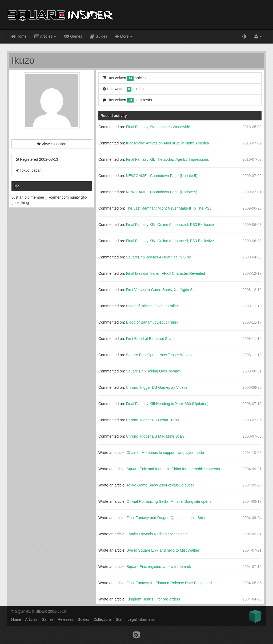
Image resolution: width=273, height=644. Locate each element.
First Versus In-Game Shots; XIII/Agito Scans (163, 290)
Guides (99, 37)
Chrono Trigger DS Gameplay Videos (157, 387)
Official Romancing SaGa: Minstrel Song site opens (169, 501)
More (124, 37)
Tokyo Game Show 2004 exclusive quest (160, 485)
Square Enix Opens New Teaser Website (160, 355)
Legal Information (142, 619)
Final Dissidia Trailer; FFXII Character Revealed (165, 273)
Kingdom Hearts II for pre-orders (153, 599)
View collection (52, 144)
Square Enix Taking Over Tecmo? (153, 371)
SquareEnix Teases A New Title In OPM (158, 257)
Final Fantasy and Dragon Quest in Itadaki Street (167, 518)
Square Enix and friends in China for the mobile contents (173, 469)
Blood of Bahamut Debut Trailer (152, 306)
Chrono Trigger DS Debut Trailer (153, 420)
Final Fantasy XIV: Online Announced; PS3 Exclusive (170, 225)
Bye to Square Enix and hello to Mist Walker (163, 550)
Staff (120, 619)
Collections (102, 619)
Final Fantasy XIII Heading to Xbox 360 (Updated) (167, 404)
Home (19, 37)
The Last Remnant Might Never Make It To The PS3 (169, 208)
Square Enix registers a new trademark (159, 567)
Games (73, 36)
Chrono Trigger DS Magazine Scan (155, 436)
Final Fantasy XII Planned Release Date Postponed (169, 583)
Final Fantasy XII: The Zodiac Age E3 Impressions (167, 159)
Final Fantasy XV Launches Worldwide (158, 127)
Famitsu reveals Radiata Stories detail (158, 534)
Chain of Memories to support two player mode (165, 453)
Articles (45, 37)
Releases (65, 619)
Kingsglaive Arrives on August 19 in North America (167, 143)
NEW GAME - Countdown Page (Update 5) (162, 176)
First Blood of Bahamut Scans (150, 339)
